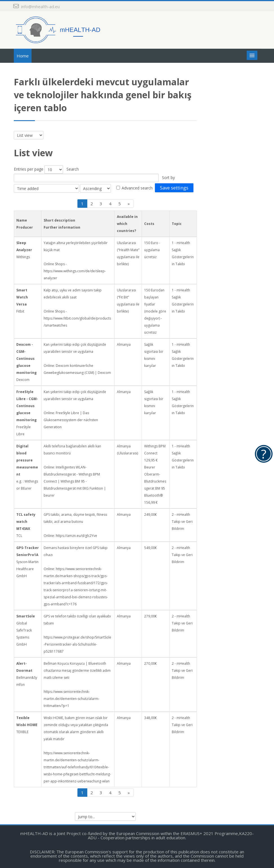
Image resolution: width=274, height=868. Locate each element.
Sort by (168, 178)
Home (23, 56)
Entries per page (29, 169)
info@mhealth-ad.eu (40, 6)
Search (73, 169)
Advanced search (137, 188)
